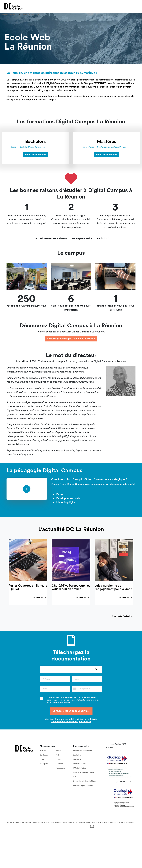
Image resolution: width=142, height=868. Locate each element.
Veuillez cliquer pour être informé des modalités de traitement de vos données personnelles (71, 720)
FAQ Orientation (80, 768)
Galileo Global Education (84, 823)
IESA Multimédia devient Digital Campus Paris (115, 823)
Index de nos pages (81, 777)
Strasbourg (60, 768)
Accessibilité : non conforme (76, 827)
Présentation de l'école (82, 750)
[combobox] (75, 689)
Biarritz (43, 750)
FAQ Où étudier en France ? (84, 772)
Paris (57, 755)
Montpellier (45, 764)
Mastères (77, 759)
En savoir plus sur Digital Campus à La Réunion (71, 339)
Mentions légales (55, 827)
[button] (92, 827)
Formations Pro (79, 764)
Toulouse (59, 764)
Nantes (58, 750)
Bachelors (77, 755)
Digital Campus (9, 15)
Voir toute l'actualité (122, 616)
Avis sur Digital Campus (83, 786)
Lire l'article (40, 598)
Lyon (42, 759)
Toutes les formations (36, 155)
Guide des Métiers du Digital (85, 781)
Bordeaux (44, 755)
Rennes (58, 759)
